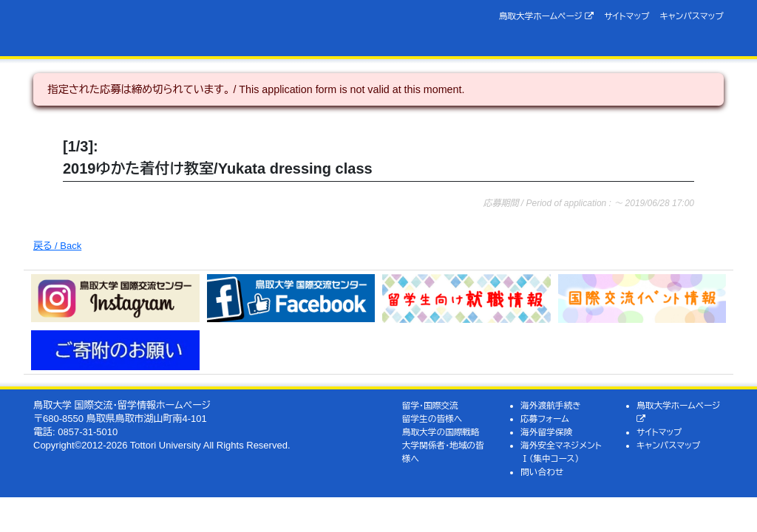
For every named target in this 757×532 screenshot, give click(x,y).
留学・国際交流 (430, 405)
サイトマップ (627, 16)
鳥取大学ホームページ (547, 16)
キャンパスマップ (692, 16)
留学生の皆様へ (432, 419)
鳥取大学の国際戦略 (441, 432)
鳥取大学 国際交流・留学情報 (181, 28)
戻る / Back (57, 246)
